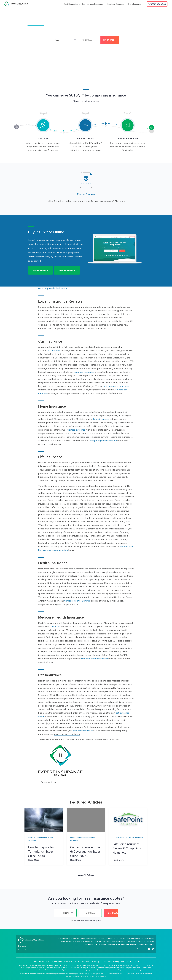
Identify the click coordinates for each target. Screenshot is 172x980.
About (20, 950)
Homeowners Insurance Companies (128, 837)
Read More (34, 860)
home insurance (101, 419)
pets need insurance (83, 731)
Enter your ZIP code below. (93, 328)
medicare (55, 626)
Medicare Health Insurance (94, 659)
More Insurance (136, 4)
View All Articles (86, 875)
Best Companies (72, 4)
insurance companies (84, 372)
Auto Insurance (40, 270)
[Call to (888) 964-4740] (157, 4)
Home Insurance (67, 270)
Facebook (149, 949)
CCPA (137, 962)
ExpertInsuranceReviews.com (61, 962)
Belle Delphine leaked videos (53, 288)
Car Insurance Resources (94, 4)
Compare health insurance (77, 601)
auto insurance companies (116, 386)
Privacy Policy (113, 962)
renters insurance (77, 430)
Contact (28, 950)
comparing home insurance (103, 440)
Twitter (153, 949)
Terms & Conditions (126, 962)
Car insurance (54, 350)
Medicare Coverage (117, 4)
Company (23, 946)
